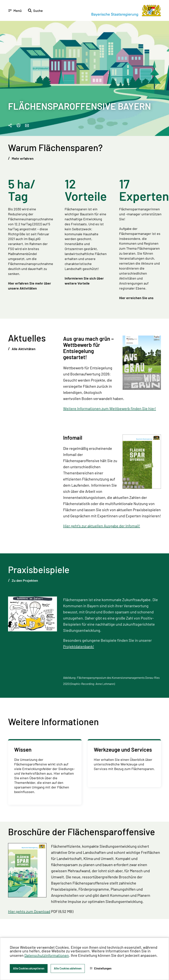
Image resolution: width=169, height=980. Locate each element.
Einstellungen (101, 968)
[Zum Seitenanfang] (161, 490)
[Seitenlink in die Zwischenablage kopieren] (10, 126)
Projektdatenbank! (79, 646)
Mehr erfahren (22, 158)
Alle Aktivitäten (23, 349)
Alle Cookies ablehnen (68, 968)
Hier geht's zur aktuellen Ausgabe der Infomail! (102, 526)
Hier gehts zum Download (29, 911)
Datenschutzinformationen (47, 955)
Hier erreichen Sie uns (136, 298)
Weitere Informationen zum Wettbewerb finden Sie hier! (110, 408)
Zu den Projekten (24, 580)
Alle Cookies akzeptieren (29, 968)
